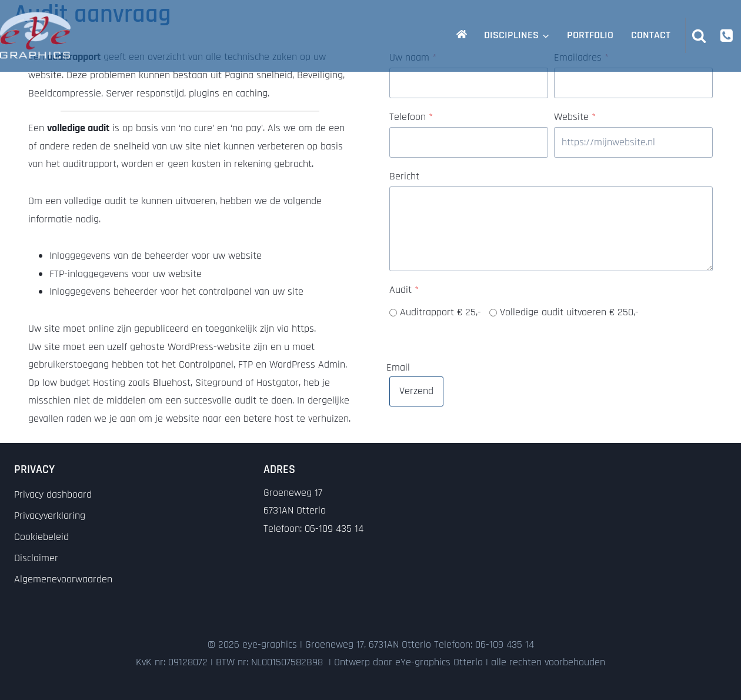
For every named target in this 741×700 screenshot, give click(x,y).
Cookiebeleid (41, 537)
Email (398, 366)
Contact (651, 35)
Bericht (404, 176)
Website (575, 117)
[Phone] (727, 35)
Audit (404, 290)
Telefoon (411, 117)
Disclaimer (36, 558)
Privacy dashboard (53, 494)
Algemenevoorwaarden (63, 579)
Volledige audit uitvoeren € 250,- (569, 312)
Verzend (416, 391)
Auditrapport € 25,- (440, 312)
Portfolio (590, 35)
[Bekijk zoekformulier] (699, 35)
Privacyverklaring (50, 516)
